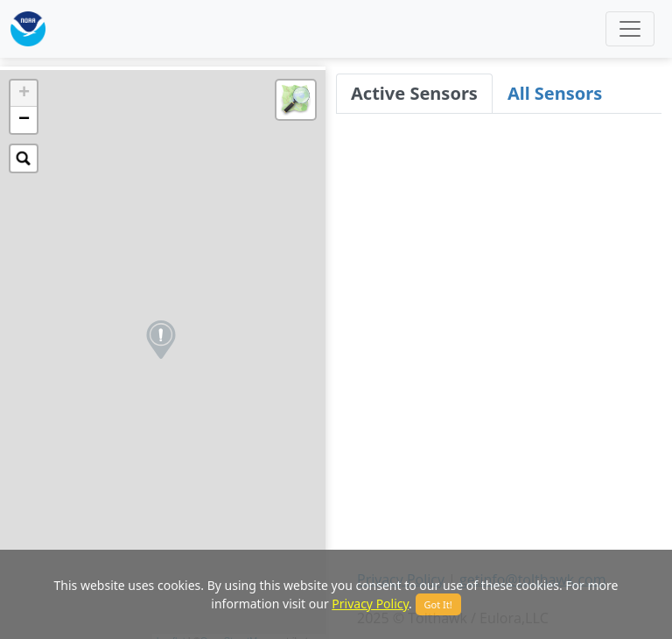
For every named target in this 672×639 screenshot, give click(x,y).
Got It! (438, 604)
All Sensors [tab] (555, 93)
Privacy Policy (370, 604)
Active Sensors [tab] (414, 93)
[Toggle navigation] (630, 29)
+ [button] (24, 94)
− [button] (24, 120)
